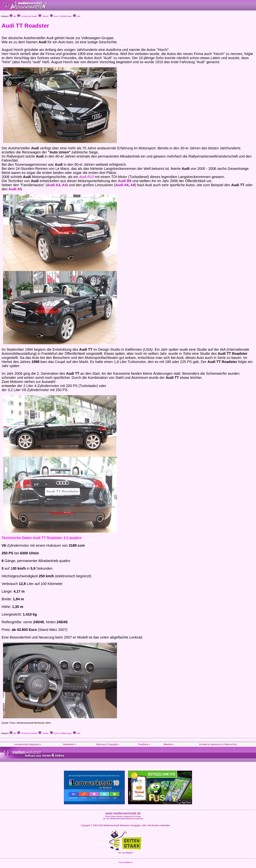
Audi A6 (122, 185)
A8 (133, 185)
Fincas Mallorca (125, 862)
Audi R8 (125, 181)
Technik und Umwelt (27, 16)
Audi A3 (53, 185)
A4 (64, 185)
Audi (77, 16)
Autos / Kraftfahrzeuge (61, 16)
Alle (13, 16)
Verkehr (43, 16)
